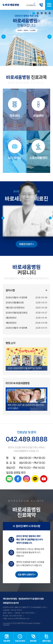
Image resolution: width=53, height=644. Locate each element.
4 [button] (46, 13)
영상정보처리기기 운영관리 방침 (31, 599)
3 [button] (42, 13)
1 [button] (34, 13)
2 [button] (38, 13)
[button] (49, 37)
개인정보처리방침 (10, 599)
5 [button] (50, 13)
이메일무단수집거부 (11, 603)
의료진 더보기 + (26, 244)
